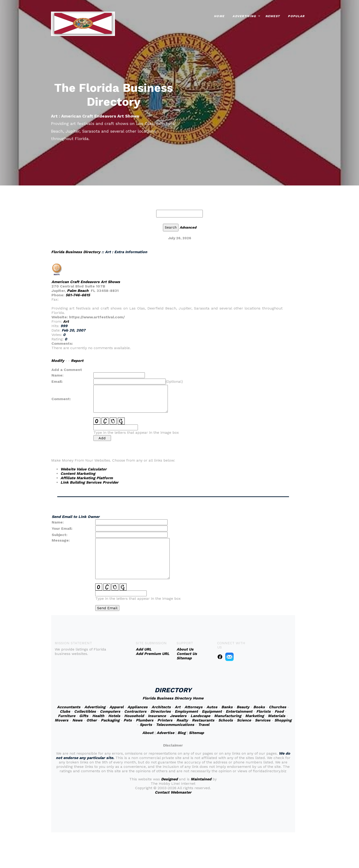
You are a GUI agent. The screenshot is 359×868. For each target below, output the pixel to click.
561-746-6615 (78, 295)
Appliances (138, 707)
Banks (227, 707)
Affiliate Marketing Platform (87, 478)
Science (244, 720)
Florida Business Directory (76, 252)
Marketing (255, 716)
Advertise (165, 733)
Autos (212, 707)
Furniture (67, 716)
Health (98, 716)
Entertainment (239, 711)
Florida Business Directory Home (173, 698)
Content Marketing (78, 474)
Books (259, 707)
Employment (186, 711)
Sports (146, 725)
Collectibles (85, 711)
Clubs (65, 711)
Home (219, 16)
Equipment (212, 711)
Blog (182, 733)
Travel (204, 725)
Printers (165, 720)
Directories (161, 711)
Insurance (157, 716)
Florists (264, 711)
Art (66, 321)
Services (263, 720)
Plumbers (145, 720)
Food (279, 711)
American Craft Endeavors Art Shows (86, 282)
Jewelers (178, 716)
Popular (296, 16)
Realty (182, 720)
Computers (110, 711)
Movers (62, 720)
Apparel (116, 707)
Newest (273, 16)
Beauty (243, 707)
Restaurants (203, 720)
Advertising (244, 16)
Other (92, 720)
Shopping (283, 720)
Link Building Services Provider (89, 482)
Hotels (114, 716)
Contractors (135, 711)
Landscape (200, 716)
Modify (58, 361)
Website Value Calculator (84, 469)
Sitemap (196, 733)
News (77, 720)
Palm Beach (78, 291)
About (148, 733)
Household (134, 716)
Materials (277, 716)
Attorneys (194, 707)
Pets (128, 720)
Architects (161, 707)
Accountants (69, 707)
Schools (226, 720)
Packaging (110, 720)
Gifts (84, 716)
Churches (278, 707)
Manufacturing (228, 716)
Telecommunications (175, 725)
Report (77, 361)
